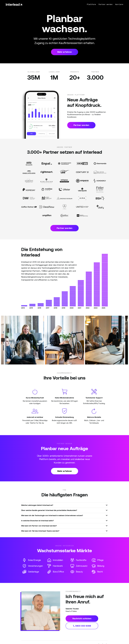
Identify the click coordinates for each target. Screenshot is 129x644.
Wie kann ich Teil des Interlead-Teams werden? (64, 531)
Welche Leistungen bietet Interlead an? (64, 505)
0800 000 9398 (82, 626)
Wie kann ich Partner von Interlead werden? (64, 526)
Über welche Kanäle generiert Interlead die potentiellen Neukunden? (64, 510)
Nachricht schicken (82, 619)
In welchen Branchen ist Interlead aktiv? (64, 520)
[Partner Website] (29, 164)
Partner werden (81, 125)
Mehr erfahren (65, 52)
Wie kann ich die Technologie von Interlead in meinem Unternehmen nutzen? (64, 515)
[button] (3, 340)
